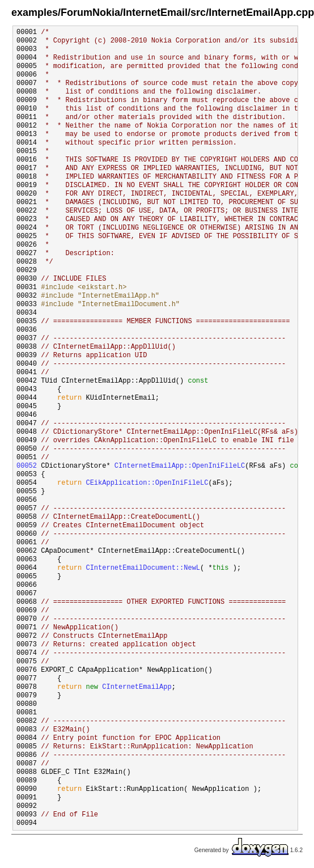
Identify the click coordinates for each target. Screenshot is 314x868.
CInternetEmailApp (137, 687)
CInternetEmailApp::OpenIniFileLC (180, 466)
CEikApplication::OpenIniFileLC (147, 483)
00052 (27, 466)
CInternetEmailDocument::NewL (143, 568)
